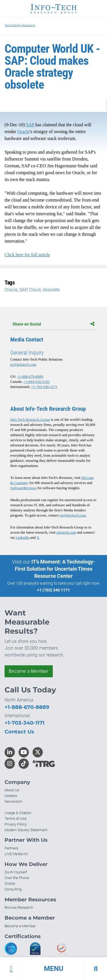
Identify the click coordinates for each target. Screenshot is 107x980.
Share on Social (53, 324)
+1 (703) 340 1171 (53, 590)
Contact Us (19, 732)
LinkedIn (23, 537)
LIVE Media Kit (16, 854)
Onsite (10, 884)
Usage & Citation (18, 813)
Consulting (13, 889)
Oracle (24, 132)
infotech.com (66, 532)
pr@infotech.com (23, 364)
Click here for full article (27, 255)
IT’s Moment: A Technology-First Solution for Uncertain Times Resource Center (55, 569)
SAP (31, 125)
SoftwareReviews (23, 488)
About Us (12, 790)
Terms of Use (16, 819)
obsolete (51, 290)
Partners (11, 848)
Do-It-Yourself (16, 872)
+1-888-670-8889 (30, 376)
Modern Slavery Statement (26, 830)
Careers (11, 796)
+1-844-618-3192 (37, 382)
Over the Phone (17, 878)
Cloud (35, 290)
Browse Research (19, 907)
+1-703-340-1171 (44, 387)
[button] (53, 969)
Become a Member (29, 671)
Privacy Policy (16, 824)
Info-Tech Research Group (30, 419)
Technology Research (20, 25)
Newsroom (14, 801)
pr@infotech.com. (73, 515)
